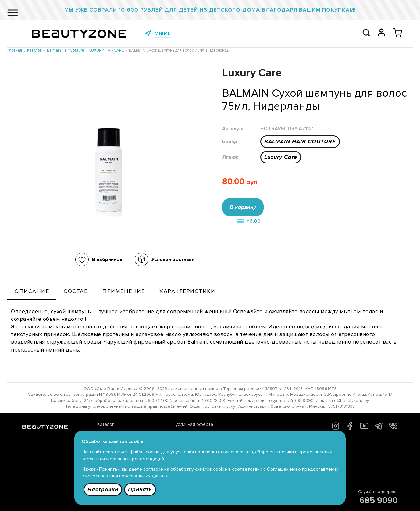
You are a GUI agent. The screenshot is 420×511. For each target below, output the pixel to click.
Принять (140, 489)
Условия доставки (173, 259)
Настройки (103, 489)
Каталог (106, 424)
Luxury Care (281, 157)
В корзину (243, 207)
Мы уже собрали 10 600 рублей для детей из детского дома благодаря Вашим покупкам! (210, 10)
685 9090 (379, 500)
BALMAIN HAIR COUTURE (300, 141)
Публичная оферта (193, 424)
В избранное (107, 259)
